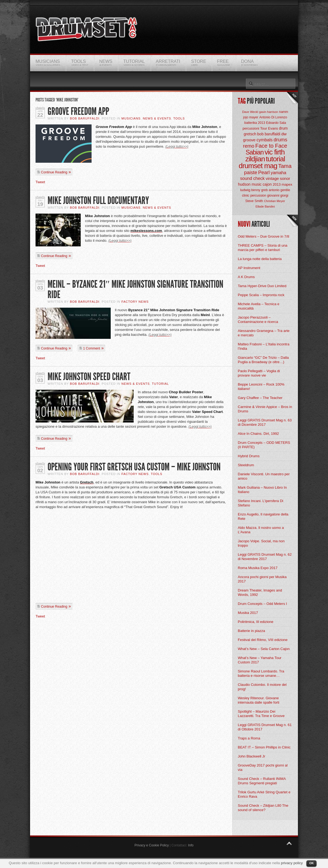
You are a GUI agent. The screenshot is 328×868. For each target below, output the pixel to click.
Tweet (40, 182)
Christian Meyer (275, 201)
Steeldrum (246, 465)
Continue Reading (54, 172)
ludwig (245, 190)
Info (191, 845)
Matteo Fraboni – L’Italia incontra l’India (264, 346)
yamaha (278, 173)
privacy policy (292, 863)
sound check (253, 178)
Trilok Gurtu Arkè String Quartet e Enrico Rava (264, 794)
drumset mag (258, 166)
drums (280, 140)
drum (283, 128)
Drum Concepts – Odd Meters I (262, 604)
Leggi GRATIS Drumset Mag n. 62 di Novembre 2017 (265, 557)
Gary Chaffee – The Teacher (260, 398)
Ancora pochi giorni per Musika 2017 (262, 579)
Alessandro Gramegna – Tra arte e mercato (264, 333)
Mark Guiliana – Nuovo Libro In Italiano (262, 490)
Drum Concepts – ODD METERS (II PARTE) (264, 445)
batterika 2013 (255, 123)
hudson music (250, 184)
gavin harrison (269, 112)
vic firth (275, 152)
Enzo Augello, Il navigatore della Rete (263, 516)
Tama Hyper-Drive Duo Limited (262, 286)
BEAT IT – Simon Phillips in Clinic (264, 747)
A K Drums (246, 277)
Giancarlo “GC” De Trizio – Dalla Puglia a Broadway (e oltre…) (263, 360)
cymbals (265, 140)
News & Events (157, 118)
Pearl (264, 173)
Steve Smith (254, 201)
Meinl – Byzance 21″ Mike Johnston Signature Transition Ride (135, 289)
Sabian (255, 152)
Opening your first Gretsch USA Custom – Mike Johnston (134, 467)
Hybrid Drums (249, 456)
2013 (277, 184)
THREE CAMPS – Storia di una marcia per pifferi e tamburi (263, 248)
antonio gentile (279, 190)
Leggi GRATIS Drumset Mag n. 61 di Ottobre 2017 (265, 727)
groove (249, 140)
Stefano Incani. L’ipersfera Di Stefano (260, 503)
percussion (258, 196)
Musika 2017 (248, 613)
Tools (179, 118)
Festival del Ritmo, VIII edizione (263, 640)
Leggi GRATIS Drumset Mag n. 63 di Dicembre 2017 (265, 422)
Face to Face (271, 146)
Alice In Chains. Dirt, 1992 (258, 434)
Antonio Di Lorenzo (273, 117)
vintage (272, 178)
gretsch (250, 134)
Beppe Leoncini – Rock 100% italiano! (261, 387)
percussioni (251, 129)
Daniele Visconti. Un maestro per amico (264, 476)
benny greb (259, 190)
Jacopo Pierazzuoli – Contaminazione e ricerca (258, 320)
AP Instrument (249, 268)
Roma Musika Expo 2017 (258, 568)
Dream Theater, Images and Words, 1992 (260, 592)
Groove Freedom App (78, 111)
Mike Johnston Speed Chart (89, 377)
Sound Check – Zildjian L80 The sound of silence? (263, 808)
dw (284, 134)
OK (311, 863)
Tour (264, 128)
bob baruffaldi (269, 134)
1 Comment (92, 348)
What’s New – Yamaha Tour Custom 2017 (260, 660)
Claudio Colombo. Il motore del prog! (262, 687)
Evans (273, 128)
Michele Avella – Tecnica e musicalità (259, 306)
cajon (267, 184)
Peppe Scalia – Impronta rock (261, 295)
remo (249, 146)
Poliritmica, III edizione (256, 622)
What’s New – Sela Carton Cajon (264, 649)
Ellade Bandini (265, 206)
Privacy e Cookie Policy (152, 845)
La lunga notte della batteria (260, 259)
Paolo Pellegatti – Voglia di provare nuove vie (259, 373)
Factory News (135, 302)
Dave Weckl (250, 112)
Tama (285, 166)
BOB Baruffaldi (85, 118)
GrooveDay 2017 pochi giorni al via (263, 767)
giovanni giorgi (278, 196)
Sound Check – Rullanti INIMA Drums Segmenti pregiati (262, 781)
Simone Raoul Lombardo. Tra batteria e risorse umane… (261, 673)
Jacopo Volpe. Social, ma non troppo (261, 543)
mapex (287, 184)
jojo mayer (251, 117)
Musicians (131, 118)
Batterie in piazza (251, 631)
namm (284, 112)
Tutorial (160, 384)
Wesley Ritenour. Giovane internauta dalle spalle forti (259, 700)
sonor (285, 178)
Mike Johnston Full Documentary (98, 201)
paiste (251, 173)
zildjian (255, 159)
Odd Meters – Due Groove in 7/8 (263, 236)
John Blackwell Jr (251, 756)
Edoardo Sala (276, 123)
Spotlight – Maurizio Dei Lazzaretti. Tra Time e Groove (261, 714)
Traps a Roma (249, 738)
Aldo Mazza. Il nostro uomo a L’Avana (261, 530)
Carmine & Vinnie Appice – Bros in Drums (265, 409)
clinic (246, 196)
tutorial (276, 159)
